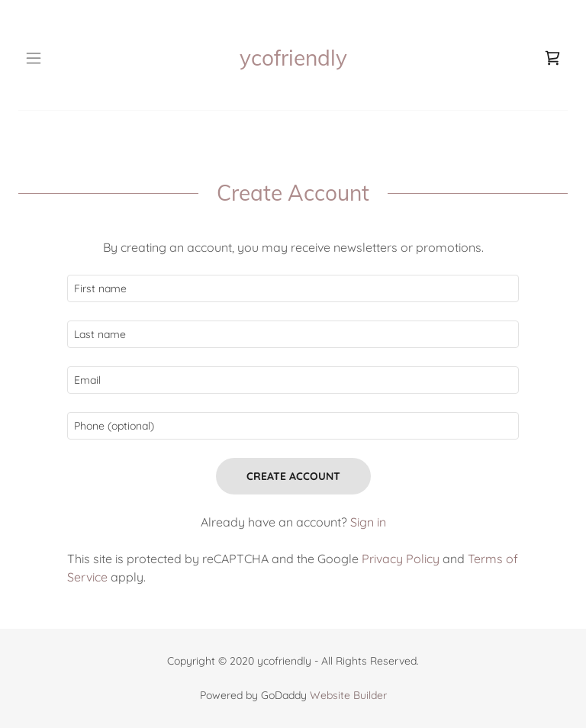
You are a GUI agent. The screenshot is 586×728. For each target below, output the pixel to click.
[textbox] (293, 288)
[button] (44, 58)
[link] (293, 58)
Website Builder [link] (348, 695)
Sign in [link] (368, 522)
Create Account (293, 476)
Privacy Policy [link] (401, 559)
